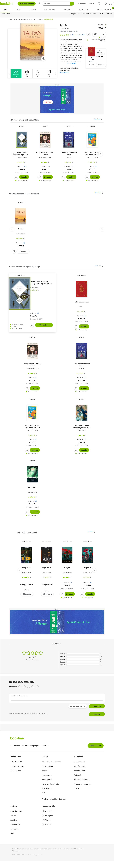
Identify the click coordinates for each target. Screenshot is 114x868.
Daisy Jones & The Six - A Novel (45, 154)
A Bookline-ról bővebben (51, 762)
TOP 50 (76, 789)
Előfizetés (109, 14)
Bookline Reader (80, 771)
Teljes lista (98, 120)
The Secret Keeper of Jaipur (69, 154)
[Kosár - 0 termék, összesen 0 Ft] (109, 4)
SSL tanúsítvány (17, 851)
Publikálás (97, 707)
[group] (16, 74)
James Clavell (21, 234)
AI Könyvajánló (27, 4)
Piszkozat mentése (78, 707)
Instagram (48, 816)
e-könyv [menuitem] (33, 10)
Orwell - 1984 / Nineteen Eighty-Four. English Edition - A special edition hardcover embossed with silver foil (22, 154)
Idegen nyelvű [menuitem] (83, 10)
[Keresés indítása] (72, 4)
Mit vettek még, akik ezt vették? (25, 120)
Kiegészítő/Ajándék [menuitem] (105, 9)
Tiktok (46, 821)
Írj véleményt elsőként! (79, 35)
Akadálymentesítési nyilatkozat (54, 799)
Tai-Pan (21, 230)
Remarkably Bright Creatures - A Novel (92, 154)
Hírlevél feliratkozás (81, 780)
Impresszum (47, 776)
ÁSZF (44, 793)
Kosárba (101, 65)
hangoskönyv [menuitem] (49, 10)
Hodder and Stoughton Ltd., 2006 (69, 32)
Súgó (12, 834)
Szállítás (14, 821)
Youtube (47, 825)
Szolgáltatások (16, 812)
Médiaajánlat (47, 780)
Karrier (45, 771)
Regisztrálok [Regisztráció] (82, 4)
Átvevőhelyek (16, 825)
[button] (56, 74)
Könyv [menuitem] (5, 10)
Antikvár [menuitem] (66, 10)
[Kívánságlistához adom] (89, 34)
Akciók (101, 14)
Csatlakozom (96, 746)
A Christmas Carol (82, 302)
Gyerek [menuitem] (19, 10)
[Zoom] (44, 59)
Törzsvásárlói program (88, 14)
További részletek (65, 73)
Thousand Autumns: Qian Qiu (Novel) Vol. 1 (82, 427)
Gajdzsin (88, 568)
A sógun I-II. (26, 568)
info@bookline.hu (17, 767)
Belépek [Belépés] (92, 4)
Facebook (47, 812)
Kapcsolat (14, 829)
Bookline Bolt (16, 771)
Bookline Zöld (47, 767)
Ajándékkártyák (80, 767)
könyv (26, 542)
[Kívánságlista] (99, 4)
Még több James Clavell (27, 533)
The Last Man (32, 488)
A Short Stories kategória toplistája (24, 267)
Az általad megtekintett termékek (24, 194)
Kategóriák (6, 14)
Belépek (97, 715)
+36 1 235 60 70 (16, 762)
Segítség (74, 14)
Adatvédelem (47, 789)
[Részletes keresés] (39, 4)
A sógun (67, 568)
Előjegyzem (99, 35)
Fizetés (13, 816)
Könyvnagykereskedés (50, 784)
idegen (22, 127)
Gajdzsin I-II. (47, 568)
